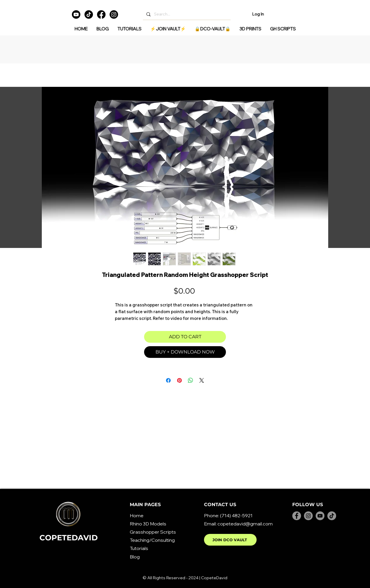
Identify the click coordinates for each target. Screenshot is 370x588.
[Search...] (186, 14)
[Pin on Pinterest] (179, 380)
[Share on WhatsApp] (191, 380)
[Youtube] (76, 14)
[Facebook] (101, 14)
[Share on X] (202, 380)
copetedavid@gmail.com (245, 524)
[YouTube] (320, 516)
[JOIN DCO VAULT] (230, 540)
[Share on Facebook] (168, 380)
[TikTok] (89, 14)
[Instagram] (114, 14)
